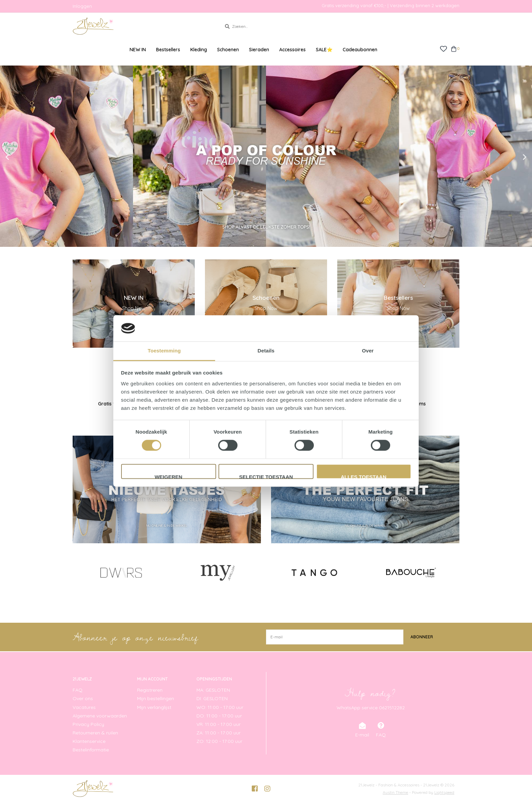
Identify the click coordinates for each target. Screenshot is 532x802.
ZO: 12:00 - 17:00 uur (219, 741)
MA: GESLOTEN (213, 690)
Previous (22, 157)
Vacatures (84, 707)
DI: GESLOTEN (212, 698)
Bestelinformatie (91, 750)
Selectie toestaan (266, 476)
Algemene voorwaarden (100, 715)
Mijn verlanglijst (154, 707)
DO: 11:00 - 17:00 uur (219, 715)
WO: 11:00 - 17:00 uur (220, 707)
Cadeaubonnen (360, 50)
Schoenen (228, 50)
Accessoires (292, 50)
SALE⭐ (324, 50)
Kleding (199, 50)
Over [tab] (368, 351)
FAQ (78, 690)
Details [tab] (266, 351)
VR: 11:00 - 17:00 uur (218, 724)
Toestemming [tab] (164, 351)
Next (510, 157)
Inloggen (82, 6)
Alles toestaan (363, 476)
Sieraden (259, 50)
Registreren (150, 690)
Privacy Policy (88, 724)
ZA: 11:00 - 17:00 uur (218, 733)
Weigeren (169, 476)
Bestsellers (168, 50)
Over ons (83, 698)
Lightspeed (444, 792)
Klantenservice (89, 741)
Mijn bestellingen (156, 698)
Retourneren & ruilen (95, 733)
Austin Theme (395, 792)
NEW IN (138, 50)
